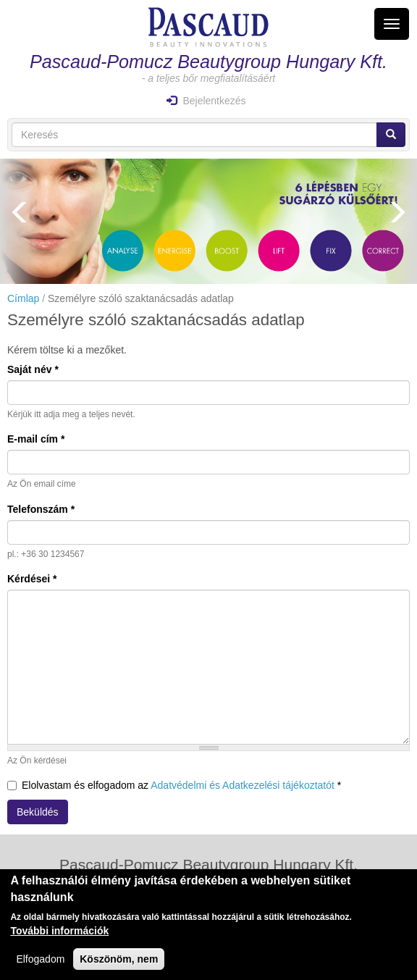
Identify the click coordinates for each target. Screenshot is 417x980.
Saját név (33, 369)
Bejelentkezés (206, 101)
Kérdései (32, 579)
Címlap (23, 298)
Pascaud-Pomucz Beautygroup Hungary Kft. (208, 62)
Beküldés (38, 812)
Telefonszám (41, 509)
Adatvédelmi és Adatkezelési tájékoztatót (243, 785)
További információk (59, 934)
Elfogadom (40, 963)
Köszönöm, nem (119, 963)
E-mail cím (36, 439)
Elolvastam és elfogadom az (174, 785)
